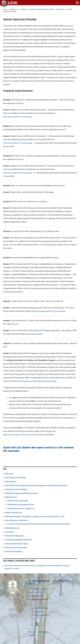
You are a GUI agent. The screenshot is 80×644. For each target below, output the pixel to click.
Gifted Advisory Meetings (18, 500)
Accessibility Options (62, 580)
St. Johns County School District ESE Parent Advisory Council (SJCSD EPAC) (39, 524)
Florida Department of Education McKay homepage (37, 381)
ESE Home (9, 474)
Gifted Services (11, 497)
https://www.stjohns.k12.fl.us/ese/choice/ (21, 435)
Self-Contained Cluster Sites (16, 543)
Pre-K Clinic (9, 532)
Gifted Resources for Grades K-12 (21, 508)
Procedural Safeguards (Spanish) (18, 539)
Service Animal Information (16, 547)
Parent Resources (12, 528)
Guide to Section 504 (13, 512)
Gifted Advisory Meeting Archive (21, 504)
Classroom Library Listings (16, 489)
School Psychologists (13, 551)
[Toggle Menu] (77, 3)
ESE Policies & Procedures (15, 478)
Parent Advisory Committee (16, 520)
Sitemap (32, 631)
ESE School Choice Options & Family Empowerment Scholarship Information (36, 485)
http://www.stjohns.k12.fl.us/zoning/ (18, 117)
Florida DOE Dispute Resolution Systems (21, 493)
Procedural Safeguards (14, 536)
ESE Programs (11, 481)
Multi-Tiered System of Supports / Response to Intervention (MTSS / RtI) (35, 516)
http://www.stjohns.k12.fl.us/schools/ (51, 311)
